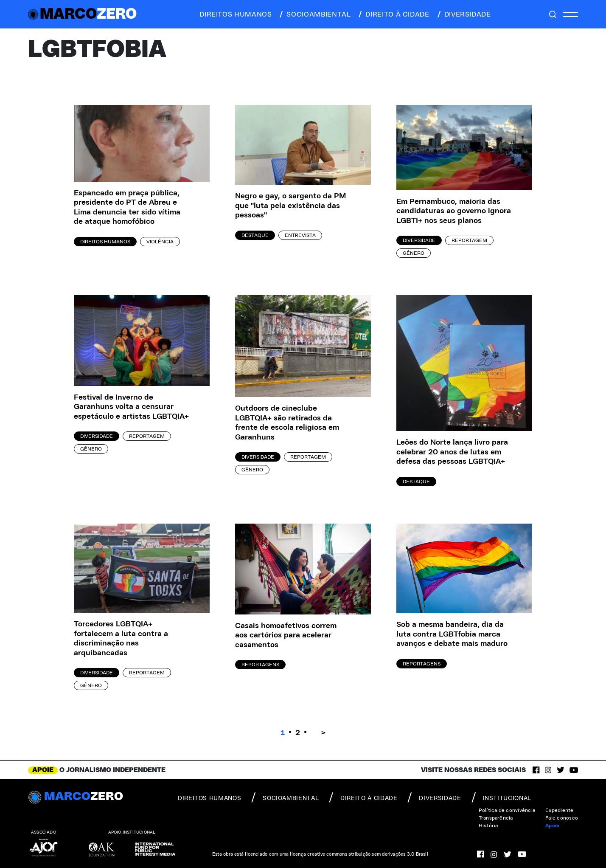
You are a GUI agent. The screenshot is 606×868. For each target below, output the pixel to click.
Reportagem (469, 240)
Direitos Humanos (105, 242)
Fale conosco (562, 818)
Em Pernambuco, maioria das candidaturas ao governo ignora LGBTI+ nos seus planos (454, 211)
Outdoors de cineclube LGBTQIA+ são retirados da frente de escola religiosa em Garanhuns (287, 423)
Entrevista (300, 235)
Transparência (496, 818)
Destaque (255, 235)
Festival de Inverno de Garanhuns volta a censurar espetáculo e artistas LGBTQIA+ (131, 407)
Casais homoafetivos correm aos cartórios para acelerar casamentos (286, 635)
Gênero (414, 253)
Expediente (559, 810)
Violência (160, 242)
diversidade (464, 14)
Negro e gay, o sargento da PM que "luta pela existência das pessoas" (290, 206)
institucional (501, 798)
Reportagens (260, 665)
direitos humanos (233, 14)
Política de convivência (507, 810)
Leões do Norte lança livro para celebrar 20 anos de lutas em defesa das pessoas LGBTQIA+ (452, 452)
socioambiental (314, 14)
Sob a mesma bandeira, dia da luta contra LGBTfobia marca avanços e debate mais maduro (452, 634)
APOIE (43, 770)
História (488, 826)
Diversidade (419, 240)
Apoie (552, 826)
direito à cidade (393, 14)
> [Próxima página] (323, 733)
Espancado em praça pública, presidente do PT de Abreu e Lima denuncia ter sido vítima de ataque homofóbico (127, 208)
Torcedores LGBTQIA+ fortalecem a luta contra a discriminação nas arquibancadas (121, 639)
